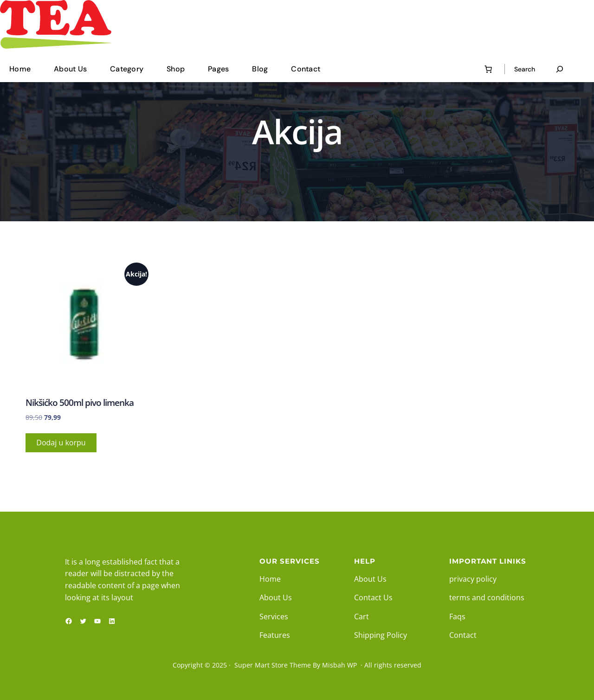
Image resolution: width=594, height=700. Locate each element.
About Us (276, 597)
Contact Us (373, 597)
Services (274, 617)
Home (270, 579)
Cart (362, 617)
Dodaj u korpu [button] (61, 443)
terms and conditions (487, 597)
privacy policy (473, 579)
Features (275, 635)
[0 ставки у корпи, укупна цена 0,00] (488, 69)
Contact (463, 635)
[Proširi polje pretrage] (560, 69)
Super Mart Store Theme (273, 665)
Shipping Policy (381, 635)
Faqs (457, 617)
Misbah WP (339, 665)
